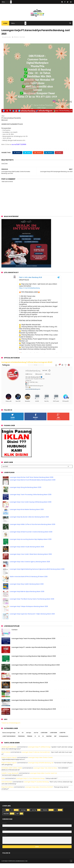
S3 (43, 741)
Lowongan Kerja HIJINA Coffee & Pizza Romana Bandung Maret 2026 (32, 522)
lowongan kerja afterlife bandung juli (41, 767)
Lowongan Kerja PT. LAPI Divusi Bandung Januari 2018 (30, 696)
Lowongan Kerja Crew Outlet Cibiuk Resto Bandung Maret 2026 (31, 551)
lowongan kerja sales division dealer (40, 762)
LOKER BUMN (53, 737)
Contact (15, 634)
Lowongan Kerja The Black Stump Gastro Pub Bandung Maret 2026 (32, 596)
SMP (55, 741)
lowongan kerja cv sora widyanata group (30, 783)
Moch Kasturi (6, 757)
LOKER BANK (44, 737)
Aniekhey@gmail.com (9, 752)
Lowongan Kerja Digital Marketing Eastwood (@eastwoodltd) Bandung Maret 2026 (37, 566)
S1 (35, 741)
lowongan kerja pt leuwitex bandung (36, 786)
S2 (39, 741)
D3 (23, 737)
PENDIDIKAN (21, 741)
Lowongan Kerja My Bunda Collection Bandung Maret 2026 (29, 514)
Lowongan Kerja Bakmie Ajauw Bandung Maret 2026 (27, 589)
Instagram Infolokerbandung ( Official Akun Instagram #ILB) (27, 362)
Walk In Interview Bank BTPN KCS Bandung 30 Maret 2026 (29, 574)
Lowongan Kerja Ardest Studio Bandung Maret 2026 (27, 544)
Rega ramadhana (7, 792)
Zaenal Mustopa (7, 786)
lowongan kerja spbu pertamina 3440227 (39, 792)
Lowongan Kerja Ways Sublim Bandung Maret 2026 (27, 581)
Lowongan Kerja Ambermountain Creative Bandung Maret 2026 (31, 529)
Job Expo (29, 737)
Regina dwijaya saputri (9, 762)
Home (5, 23)
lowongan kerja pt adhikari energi (39, 752)
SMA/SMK (22, 37)
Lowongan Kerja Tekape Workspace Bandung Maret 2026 (29, 604)
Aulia (3, 783)
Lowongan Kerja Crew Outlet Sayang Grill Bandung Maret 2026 (31, 499)
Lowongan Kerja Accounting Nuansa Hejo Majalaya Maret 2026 (31, 536)
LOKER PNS (62, 737)
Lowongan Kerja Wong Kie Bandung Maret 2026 (25, 485)
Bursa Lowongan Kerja (9, 737)
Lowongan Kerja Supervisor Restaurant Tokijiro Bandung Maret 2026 (32, 611)
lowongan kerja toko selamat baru (45, 773)
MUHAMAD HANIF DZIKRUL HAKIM (12, 773)
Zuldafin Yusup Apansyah (10, 778)
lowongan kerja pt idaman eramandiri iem (36, 757)
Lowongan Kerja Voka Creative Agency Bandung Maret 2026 (30, 559)
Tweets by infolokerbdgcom (11, 728)
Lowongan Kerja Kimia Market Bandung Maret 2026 (27, 507)
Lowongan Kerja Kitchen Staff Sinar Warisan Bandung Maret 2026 (32, 619)
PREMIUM (16, 37)
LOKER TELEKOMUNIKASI (9, 741)
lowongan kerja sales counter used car (43, 778)
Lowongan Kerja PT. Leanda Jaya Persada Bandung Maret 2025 (34, 652)
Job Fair (36, 737)
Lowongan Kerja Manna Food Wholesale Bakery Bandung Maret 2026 (33, 477)
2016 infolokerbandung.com (18, 866)
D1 (19, 737)
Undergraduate (64, 741)
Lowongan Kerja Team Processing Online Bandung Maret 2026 (31, 492)
